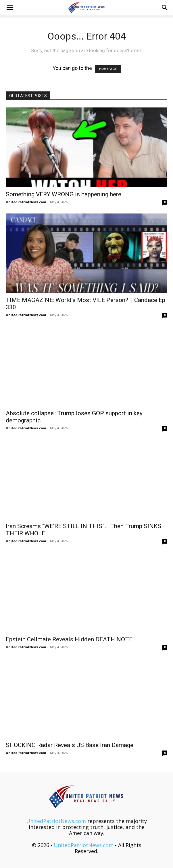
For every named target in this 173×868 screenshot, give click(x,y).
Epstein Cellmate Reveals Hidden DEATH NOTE (69, 639)
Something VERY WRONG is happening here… (66, 194)
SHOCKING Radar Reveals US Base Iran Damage (70, 745)
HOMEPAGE (108, 69)
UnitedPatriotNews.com (26, 202)
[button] (10, 8)
